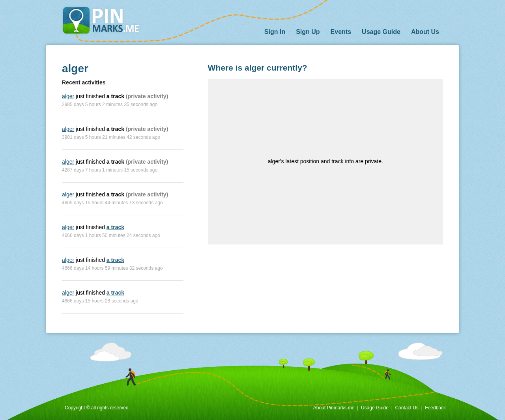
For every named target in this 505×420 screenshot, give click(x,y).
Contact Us (407, 408)
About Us (425, 32)
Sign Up (308, 32)
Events (341, 32)
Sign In (275, 32)
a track (115, 227)
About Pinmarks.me (334, 408)
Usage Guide (381, 32)
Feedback (435, 408)
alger (68, 96)
